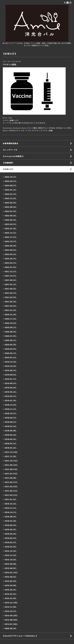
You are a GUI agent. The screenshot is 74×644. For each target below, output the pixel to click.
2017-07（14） (11, 473)
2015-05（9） (11, 581)
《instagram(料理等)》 (13, 156)
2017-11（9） (11, 456)
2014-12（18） (11, 602)
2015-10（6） (11, 559)
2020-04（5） (11, 349)
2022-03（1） (11, 263)
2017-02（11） (11, 495)
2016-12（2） (11, 504)
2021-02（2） (11, 306)
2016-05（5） (11, 529)
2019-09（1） (11, 370)
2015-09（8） (11, 564)
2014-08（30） (11, 620)
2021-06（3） (11, 289)
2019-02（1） (11, 396)
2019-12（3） (11, 362)
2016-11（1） (11, 508)
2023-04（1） (11, 224)
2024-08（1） (11, 185)
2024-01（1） (11, 194)
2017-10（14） (11, 461)
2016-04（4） (11, 534)
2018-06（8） (11, 430)
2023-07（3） (11, 211)
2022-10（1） (11, 241)
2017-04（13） (11, 486)
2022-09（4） (11, 246)
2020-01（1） (11, 357)
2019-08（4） (11, 375)
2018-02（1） (11, 443)
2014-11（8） (11, 607)
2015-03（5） (11, 590)
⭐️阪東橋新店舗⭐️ (10, 143)
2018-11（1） (11, 409)
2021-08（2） (11, 280)
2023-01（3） (11, 228)
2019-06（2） (11, 383)
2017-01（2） (11, 499)
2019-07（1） (11, 379)
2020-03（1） (11, 353)
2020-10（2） (11, 323)
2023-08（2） (11, 207)
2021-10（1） (11, 276)
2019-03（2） (11, 392)
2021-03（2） (11, 301)
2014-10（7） (11, 611)
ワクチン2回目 (10, 65)
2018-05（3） (11, 435)
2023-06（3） (11, 215)
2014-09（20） (11, 615)
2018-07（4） (11, 426)
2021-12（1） (11, 271)
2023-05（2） (11, 220)
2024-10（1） (11, 177)
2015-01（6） (11, 598)
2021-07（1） (11, 284)
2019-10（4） (11, 366)
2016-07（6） (11, 521)
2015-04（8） (11, 585)
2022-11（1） (11, 237)
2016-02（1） (11, 542)
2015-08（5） (11, 568)
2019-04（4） (11, 387)
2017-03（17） (11, 491)
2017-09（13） (11, 465)
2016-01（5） (11, 547)
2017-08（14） (11, 469)
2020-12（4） (11, 314)
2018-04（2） (11, 439)
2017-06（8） (11, 478)
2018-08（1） (11, 422)
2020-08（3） (11, 332)
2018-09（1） (11, 418)
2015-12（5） (11, 551)
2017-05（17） (11, 482)
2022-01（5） (11, 267)
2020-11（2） (11, 319)
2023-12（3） (11, 198)
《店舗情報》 (8, 163)
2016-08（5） (11, 516)
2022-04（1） (11, 258)
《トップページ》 (10, 150)
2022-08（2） (11, 250)
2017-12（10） (11, 452)
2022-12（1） (11, 233)
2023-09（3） (11, 203)
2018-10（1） (11, 413)
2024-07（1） (11, 190)
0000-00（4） (11, 628)
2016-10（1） (11, 512)
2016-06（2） (11, 525)
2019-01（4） (11, 400)
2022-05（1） (11, 254)
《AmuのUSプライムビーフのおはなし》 (20, 636)
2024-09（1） (11, 181)
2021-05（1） (11, 293)
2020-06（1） (11, 340)
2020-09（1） (11, 327)
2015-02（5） (11, 594)
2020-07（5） (11, 336)
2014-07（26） (11, 624)
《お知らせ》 (8, 169)
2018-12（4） (11, 405)
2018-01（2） (11, 448)
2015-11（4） (11, 555)
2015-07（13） (11, 572)
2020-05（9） (11, 344)
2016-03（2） (11, 538)
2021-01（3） (11, 310)
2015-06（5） (11, 577)
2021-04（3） (11, 297)
